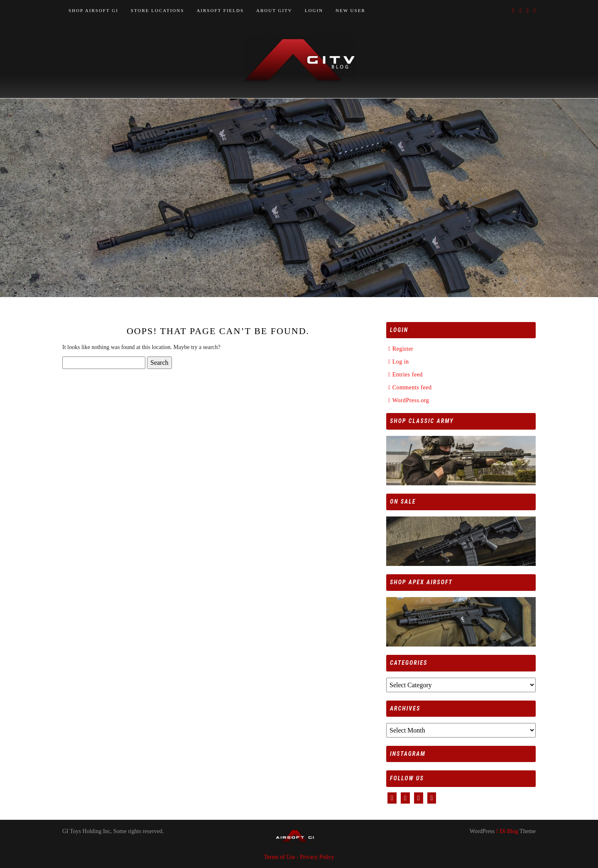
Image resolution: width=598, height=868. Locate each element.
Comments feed (412, 387)
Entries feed (408, 375)
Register (403, 349)
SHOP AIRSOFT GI (93, 10)
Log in (401, 362)
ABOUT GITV (274, 10)
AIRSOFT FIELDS (220, 10)
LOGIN (314, 10)
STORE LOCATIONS (158, 10)
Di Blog (507, 831)
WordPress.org (411, 400)
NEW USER (350, 10)
